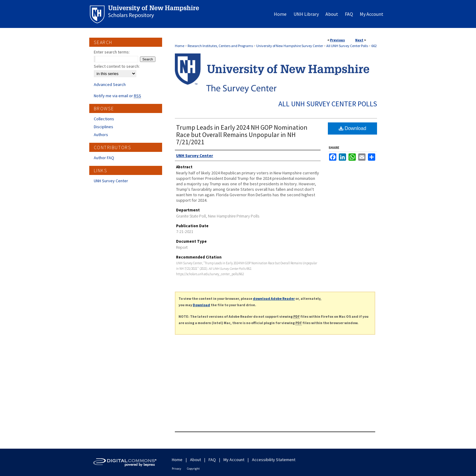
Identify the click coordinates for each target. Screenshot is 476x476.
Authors (101, 135)
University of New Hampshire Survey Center (290, 46)
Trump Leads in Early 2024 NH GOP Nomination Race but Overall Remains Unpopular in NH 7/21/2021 (242, 135)
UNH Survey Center (111, 181)
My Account (234, 460)
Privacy (177, 469)
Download (353, 128)
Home (180, 46)
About (195, 460)
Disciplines (104, 127)
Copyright (193, 469)
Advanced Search (110, 84)
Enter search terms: (112, 52)
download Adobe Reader (274, 298)
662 (374, 46)
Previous (337, 40)
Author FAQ (104, 158)
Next (359, 40)
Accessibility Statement (274, 460)
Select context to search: (117, 66)
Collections (104, 119)
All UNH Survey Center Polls (347, 46)
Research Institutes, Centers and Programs (220, 46)
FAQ (212, 460)
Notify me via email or (117, 96)
